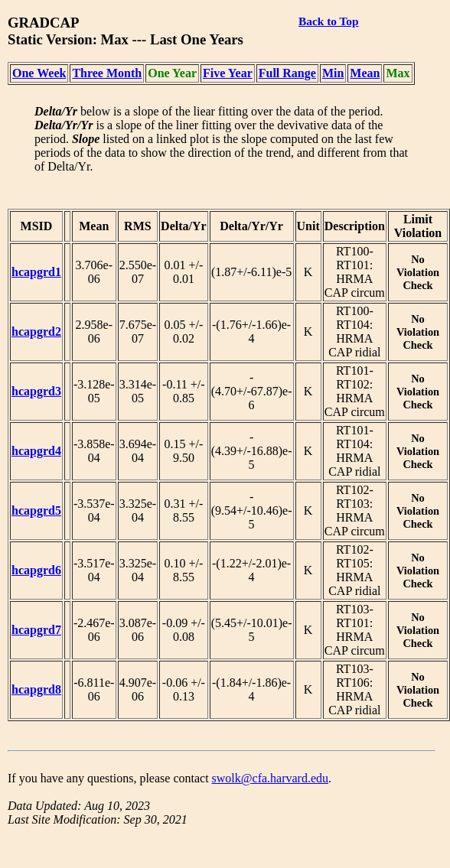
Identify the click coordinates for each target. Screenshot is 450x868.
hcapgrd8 (36, 689)
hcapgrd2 (36, 332)
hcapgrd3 (36, 391)
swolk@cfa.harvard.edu (270, 778)
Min (333, 73)
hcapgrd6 (36, 570)
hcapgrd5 (36, 510)
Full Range (287, 73)
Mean (365, 73)
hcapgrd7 (36, 630)
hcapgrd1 (36, 272)
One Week (39, 73)
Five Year (228, 73)
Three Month (107, 73)
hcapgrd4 (36, 451)
